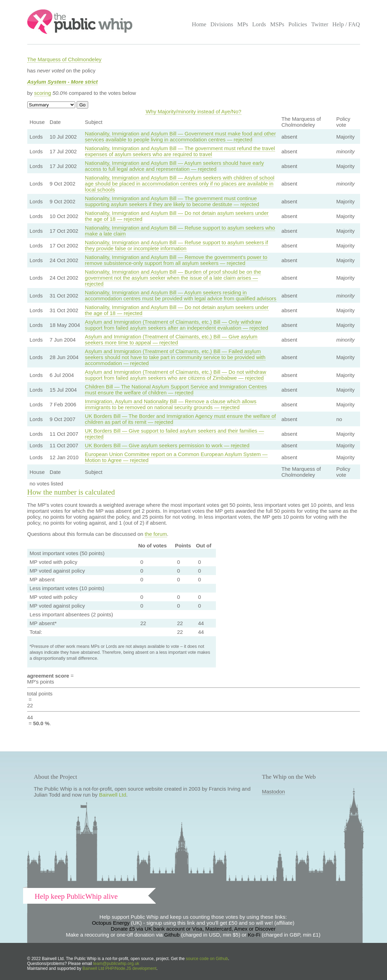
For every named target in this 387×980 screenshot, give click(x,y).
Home (199, 24)
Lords (259, 24)
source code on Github (207, 959)
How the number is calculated (71, 492)
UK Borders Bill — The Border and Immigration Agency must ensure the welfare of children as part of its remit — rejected (181, 419)
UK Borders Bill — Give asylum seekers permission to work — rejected (167, 445)
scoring (43, 93)
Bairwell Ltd (113, 795)
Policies (298, 24)
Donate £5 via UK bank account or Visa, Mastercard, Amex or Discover (193, 929)
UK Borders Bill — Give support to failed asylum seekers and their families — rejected (175, 434)
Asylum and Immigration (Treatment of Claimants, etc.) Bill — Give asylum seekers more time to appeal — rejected (171, 339)
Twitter (320, 24)
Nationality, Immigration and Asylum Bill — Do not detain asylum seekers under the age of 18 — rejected (177, 216)
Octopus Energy (111, 923)
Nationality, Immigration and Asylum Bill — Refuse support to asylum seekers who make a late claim (180, 231)
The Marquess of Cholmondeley (65, 59)
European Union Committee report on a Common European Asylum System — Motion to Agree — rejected (176, 457)
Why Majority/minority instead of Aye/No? (193, 111)
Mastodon (274, 792)
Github (172, 935)
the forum (156, 534)
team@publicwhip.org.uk (116, 964)
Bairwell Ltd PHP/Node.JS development (119, 968)
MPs (243, 24)
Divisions (222, 24)
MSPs (277, 24)
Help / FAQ (346, 24)
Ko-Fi (254, 935)
